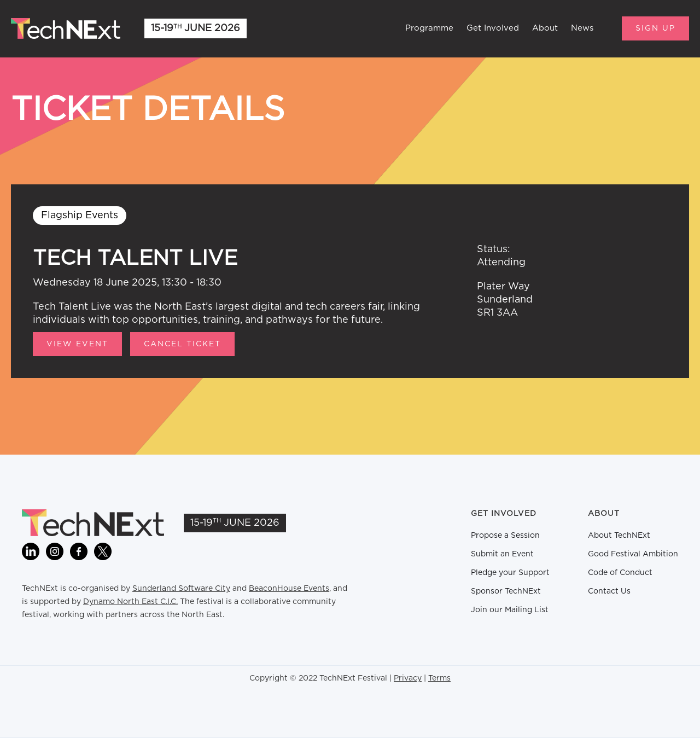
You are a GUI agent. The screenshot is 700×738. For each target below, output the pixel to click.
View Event (77, 344)
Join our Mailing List (510, 610)
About (545, 28)
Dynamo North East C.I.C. (130, 602)
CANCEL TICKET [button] (182, 344)
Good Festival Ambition (633, 554)
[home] (66, 28)
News (582, 28)
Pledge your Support (510, 573)
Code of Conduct (620, 573)
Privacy (408, 678)
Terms (439, 678)
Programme (429, 28)
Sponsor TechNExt (506, 591)
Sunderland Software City (181, 589)
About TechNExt (619, 536)
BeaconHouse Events (289, 589)
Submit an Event (502, 554)
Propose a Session (505, 536)
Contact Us (609, 591)
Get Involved (493, 28)
